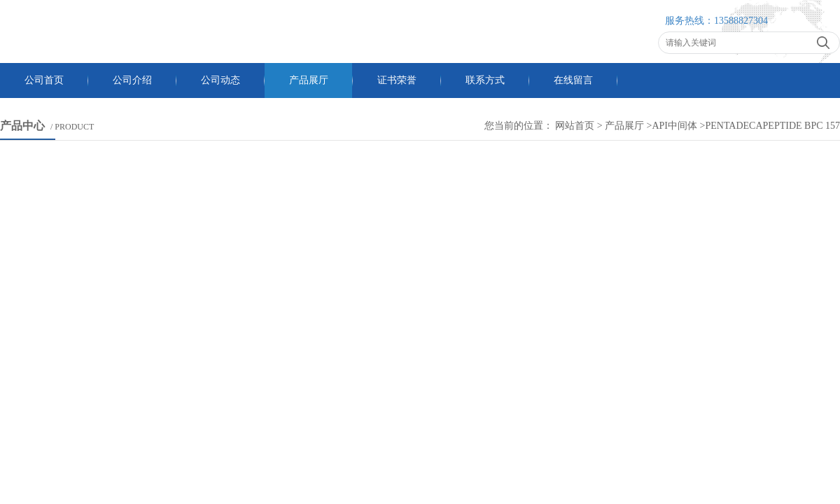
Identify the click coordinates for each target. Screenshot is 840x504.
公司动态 (220, 80)
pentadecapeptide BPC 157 (772, 126)
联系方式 (485, 80)
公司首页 (44, 80)
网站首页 (575, 126)
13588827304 (741, 21)
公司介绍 (132, 80)
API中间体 (675, 126)
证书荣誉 (397, 80)
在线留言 (573, 80)
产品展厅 (309, 80)
